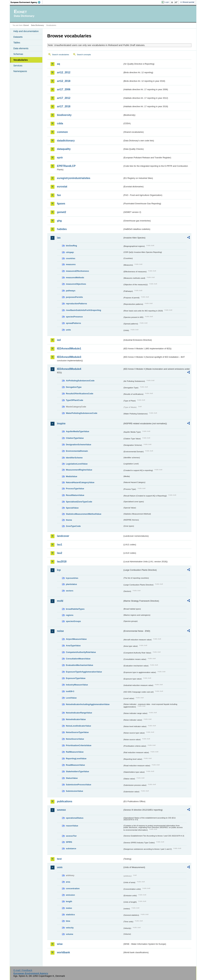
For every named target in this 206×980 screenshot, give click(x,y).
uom (60, 867)
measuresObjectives (76, 284)
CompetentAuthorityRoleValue (81, 652)
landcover (63, 536)
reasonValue (72, 826)
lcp (59, 570)
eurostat (62, 187)
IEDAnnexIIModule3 (69, 357)
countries (71, 258)
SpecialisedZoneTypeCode (79, 502)
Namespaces (20, 71)
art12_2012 (64, 72)
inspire (61, 423)
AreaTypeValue (73, 646)
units (68, 330)
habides (62, 229)
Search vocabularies (61, 55)
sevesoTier (71, 836)
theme (69, 520)
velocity (70, 928)
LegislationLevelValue (77, 464)
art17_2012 (64, 98)
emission (70, 895)
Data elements (21, 48)
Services (18, 66)
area (68, 882)
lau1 (60, 545)
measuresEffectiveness (77, 271)
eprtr (60, 158)
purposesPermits (74, 297)
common (62, 132)
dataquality (64, 149)
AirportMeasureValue (76, 639)
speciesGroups (73, 621)
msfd (60, 601)
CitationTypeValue (75, 438)
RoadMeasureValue (75, 765)
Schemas (18, 54)
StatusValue (72, 778)
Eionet (26, 25)
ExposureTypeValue (76, 678)
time (68, 921)
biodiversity (64, 115)
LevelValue (71, 698)
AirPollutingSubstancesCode (80, 381)
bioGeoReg (71, 246)
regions (70, 615)
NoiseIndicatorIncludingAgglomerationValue (88, 704)
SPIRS (69, 842)
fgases (61, 204)
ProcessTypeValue (75, 489)
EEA (27, 2)
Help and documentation (26, 31)
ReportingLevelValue (76, 759)
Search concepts (84, 55)
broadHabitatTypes (75, 609)
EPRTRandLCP (66, 166)
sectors (70, 591)
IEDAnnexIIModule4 (69, 369)
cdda (60, 123)
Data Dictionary (38, 25)
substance (71, 848)
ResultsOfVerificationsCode (80, 394)
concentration (73, 888)
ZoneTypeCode (73, 526)
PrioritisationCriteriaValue (79, 745)
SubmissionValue (75, 791)
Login (167, 2)
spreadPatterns (74, 323)
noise (60, 631)
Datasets (18, 37)
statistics (70, 915)
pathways (71, 291)
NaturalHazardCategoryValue (80, 482)
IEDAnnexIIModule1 (69, 349)
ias (59, 238)
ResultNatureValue (75, 495)
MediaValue (72, 476)
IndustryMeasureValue (77, 685)
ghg (59, 221)
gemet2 (62, 212)
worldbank (64, 952)
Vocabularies (21, 60)
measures (71, 264)
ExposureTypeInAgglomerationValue (84, 672)
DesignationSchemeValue (79, 445)
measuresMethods (75, 277)
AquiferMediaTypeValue (78, 431)
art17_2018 (64, 106)
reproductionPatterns (77, 304)
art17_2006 (64, 89)
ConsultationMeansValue (78, 659)
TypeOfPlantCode (75, 400)
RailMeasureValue (75, 752)
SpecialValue (72, 508)
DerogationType (74, 387)
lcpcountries (72, 578)
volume (70, 934)
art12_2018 (64, 81)
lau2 (60, 553)
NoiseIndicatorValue (76, 719)
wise (60, 944)
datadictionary (66, 141)
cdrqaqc (70, 252)
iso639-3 (70, 691)
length (69, 901)
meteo (69, 908)
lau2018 (62, 562)
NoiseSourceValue (75, 739)
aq (59, 64)
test (59, 859)
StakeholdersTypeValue (78, 771)
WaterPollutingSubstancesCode (82, 413)
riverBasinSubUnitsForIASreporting (84, 310)
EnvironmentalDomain (77, 451)
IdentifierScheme (74, 458)
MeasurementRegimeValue (79, 470)
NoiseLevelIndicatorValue (79, 726)
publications (65, 801)
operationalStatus (75, 818)
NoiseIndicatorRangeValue (79, 713)
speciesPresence (74, 317)
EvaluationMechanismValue (80, 665)
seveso (61, 810)
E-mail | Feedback (23, 970)
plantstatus (71, 584)
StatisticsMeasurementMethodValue (84, 514)
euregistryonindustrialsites (74, 178)
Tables (17, 43)
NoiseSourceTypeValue (77, 732)
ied (59, 340)
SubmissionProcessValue (79, 785)
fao (59, 195)
